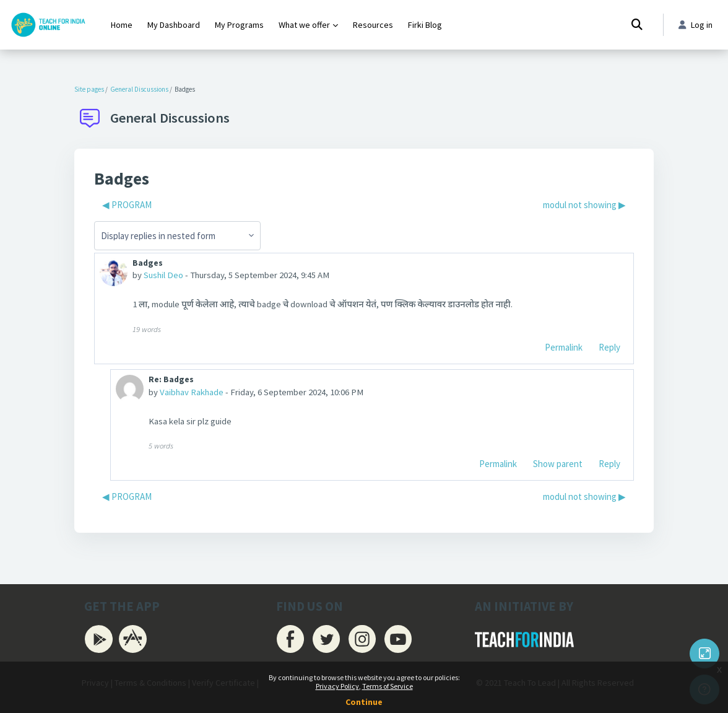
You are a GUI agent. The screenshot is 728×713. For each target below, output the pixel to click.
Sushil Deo (164, 276)
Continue (364, 702)
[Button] (704, 654)
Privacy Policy (337, 686)
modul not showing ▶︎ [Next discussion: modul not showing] (584, 205)
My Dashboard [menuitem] (174, 25)
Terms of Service (388, 686)
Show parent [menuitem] (558, 466)
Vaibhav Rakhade (192, 393)
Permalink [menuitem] (564, 348)
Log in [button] (694, 25)
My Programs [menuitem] (239, 25)
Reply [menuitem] (609, 348)
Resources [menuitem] (373, 25)
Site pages (89, 89)
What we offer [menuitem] (304, 25)
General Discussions (139, 89)
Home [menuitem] (122, 25)
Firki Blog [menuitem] (425, 25)
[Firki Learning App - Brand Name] (48, 25)
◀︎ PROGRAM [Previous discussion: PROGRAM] (127, 205)
